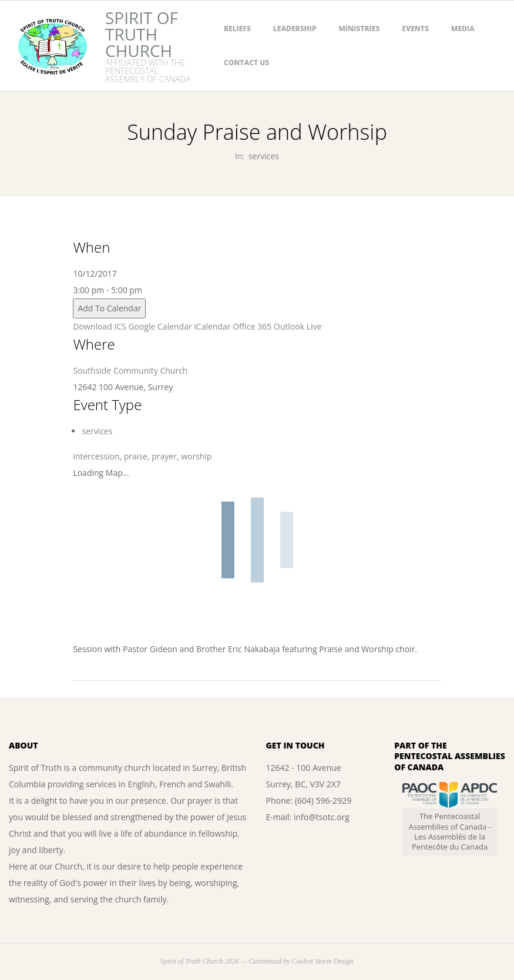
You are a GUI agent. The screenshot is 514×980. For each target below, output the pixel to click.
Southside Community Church (130, 370)
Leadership (295, 28)
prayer (164, 456)
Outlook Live (298, 326)
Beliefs (237, 28)
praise (136, 456)
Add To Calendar (109, 308)
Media (463, 28)
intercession (96, 456)
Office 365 (252, 326)
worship (196, 456)
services (264, 156)
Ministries (360, 28)
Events (415, 28)
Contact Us (246, 63)
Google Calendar (160, 326)
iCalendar (212, 326)
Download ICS (99, 326)
